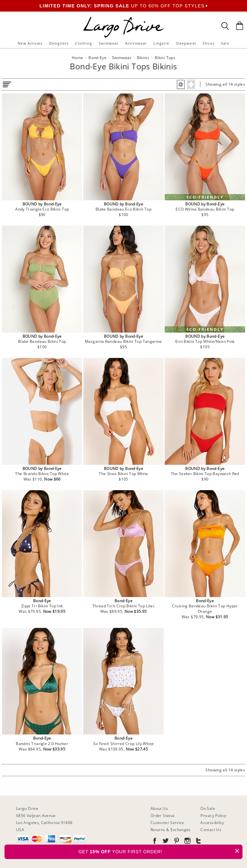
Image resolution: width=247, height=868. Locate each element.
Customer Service (167, 823)
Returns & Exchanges (171, 830)
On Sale (208, 808)
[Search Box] (225, 26)
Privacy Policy (213, 816)
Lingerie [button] (161, 43)
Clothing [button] (83, 43)
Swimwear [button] (109, 43)
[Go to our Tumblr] (198, 842)
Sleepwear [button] (186, 43)
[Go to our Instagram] (187, 842)
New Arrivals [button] (30, 43)
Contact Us (211, 830)
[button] (181, 84)
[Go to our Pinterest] (176, 842)
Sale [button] (225, 43)
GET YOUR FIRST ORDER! (160, 851)
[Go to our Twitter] (165, 842)
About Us (159, 808)
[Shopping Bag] (240, 26)
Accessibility (212, 823)
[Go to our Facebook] (155, 842)
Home (77, 58)
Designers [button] (59, 43)
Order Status (163, 816)
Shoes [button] (209, 43)
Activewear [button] (136, 43)
